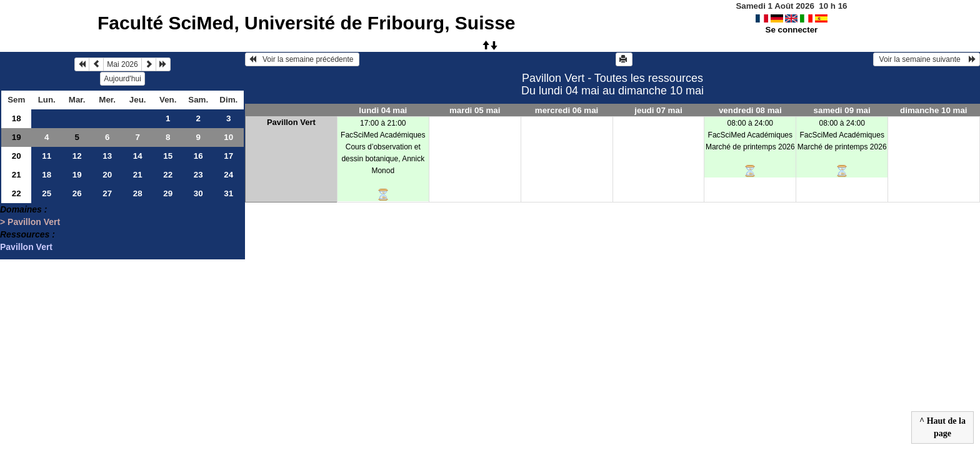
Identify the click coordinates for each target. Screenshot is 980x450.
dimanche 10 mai (933, 110)
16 (198, 156)
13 (107, 156)
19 (17, 137)
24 (228, 175)
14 (138, 156)
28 (138, 193)
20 (17, 156)
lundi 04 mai (383, 110)
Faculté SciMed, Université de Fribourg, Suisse (307, 23)
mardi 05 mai (475, 110)
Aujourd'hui (122, 79)
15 (168, 156)
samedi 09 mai (842, 110)
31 (228, 193)
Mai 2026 (122, 64)
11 (47, 156)
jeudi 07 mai (658, 110)
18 (17, 118)
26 (77, 193)
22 (168, 175)
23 (198, 175)
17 (228, 156)
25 (47, 193)
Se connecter (792, 30)
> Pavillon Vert (30, 222)
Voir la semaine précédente (302, 59)
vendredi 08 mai (750, 110)
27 (107, 193)
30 (198, 193)
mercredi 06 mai (567, 110)
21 (17, 175)
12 (77, 156)
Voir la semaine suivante (927, 59)
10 (228, 137)
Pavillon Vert (26, 247)
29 (168, 193)
